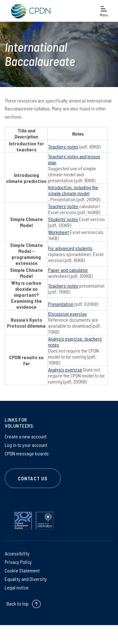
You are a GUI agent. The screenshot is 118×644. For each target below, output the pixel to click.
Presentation (61, 304)
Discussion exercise (67, 314)
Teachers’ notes (63, 146)
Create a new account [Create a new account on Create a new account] (26, 436)
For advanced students (70, 248)
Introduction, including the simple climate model (73, 190)
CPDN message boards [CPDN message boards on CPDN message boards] (27, 453)
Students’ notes (63, 219)
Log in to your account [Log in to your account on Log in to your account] (26, 445)
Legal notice (17, 587)
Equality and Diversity (26, 579)
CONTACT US (33, 478)
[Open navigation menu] (104, 11)
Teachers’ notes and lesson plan (74, 159)
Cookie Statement (22, 570)
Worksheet (59, 232)
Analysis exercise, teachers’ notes (75, 342)
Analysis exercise (65, 369)
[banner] (30, 11)
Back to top (18, 603)
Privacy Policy (18, 562)
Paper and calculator (68, 270)
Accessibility (17, 553)
